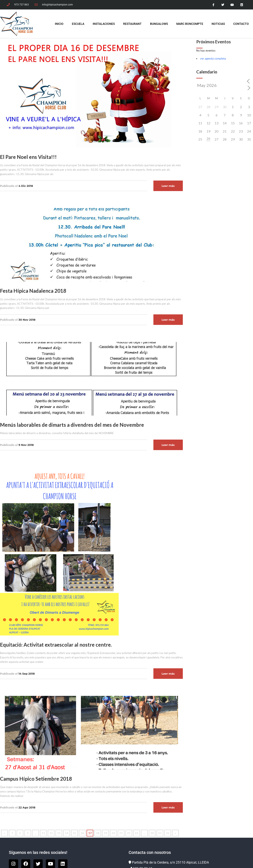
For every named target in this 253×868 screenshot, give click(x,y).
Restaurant (132, 24)
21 (121, 833)
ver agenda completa (213, 58)
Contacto (241, 24)
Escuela (78, 24)
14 (67, 833)
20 (113, 833)
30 (152, 833)
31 (160, 833)
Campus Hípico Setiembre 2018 (36, 779)
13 (59, 833)
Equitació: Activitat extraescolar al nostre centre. (56, 645)
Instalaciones (104, 24)
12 (51, 833)
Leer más (168, 186)
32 (168, 833)
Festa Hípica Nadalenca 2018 (33, 291)
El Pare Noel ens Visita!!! (28, 157)
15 (74, 833)
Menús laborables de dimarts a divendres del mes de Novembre (72, 425)
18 (98, 833)
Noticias (218, 24)
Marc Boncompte (190, 24)
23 (137, 833)
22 (129, 833)
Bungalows (159, 24)
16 (82, 833)
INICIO (59, 24)
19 (105, 833)
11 (43, 833)
